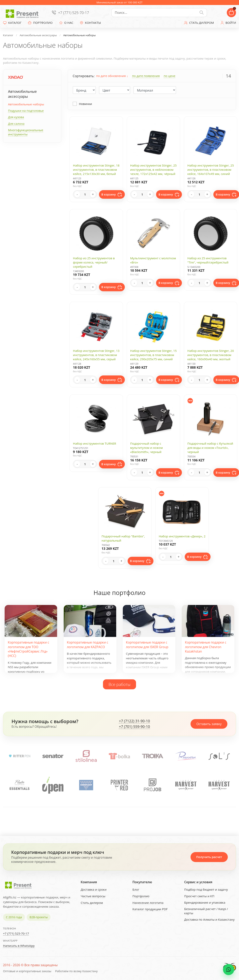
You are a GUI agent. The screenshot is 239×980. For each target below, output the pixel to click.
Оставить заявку (209, 724)
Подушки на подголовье (26, 111)
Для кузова (16, 117)
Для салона (16, 124)
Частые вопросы (93, 896)
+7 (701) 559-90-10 (134, 727)
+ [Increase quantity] (93, 194)
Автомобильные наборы (26, 104)
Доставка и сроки (94, 889)
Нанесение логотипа (148, 903)
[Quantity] (85, 194)
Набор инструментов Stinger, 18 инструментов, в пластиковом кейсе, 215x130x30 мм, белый (96, 170)
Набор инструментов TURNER (94, 443)
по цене (169, 76)
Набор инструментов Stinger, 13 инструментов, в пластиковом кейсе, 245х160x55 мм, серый (96, 355)
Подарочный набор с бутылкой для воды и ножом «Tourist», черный (210, 448)
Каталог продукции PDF (150, 909)
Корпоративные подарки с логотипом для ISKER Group (147, 645)
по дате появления (146, 76)
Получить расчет (209, 857)
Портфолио (141, 896)
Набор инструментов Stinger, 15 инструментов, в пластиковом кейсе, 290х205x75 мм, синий (153, 355)
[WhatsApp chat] (229, 970)
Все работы (120, 684)
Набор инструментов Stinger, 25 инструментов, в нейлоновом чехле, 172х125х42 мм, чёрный (153, 170)
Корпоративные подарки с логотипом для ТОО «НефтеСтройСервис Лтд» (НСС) (28, 649)
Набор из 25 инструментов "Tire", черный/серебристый (208, 260)
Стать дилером (92, 903)
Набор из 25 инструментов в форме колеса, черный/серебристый (94, 262)
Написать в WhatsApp (19, 946)
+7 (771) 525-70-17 (74, 13)
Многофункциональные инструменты (26, 132)
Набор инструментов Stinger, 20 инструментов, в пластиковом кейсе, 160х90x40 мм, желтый (211, 355)
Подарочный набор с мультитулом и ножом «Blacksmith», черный (147, 448)
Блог (136, 889)
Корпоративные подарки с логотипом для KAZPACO (88, 645)
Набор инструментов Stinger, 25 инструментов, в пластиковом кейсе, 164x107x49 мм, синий (211, 170)
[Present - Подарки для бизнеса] (23, 13)
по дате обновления (112, 76)
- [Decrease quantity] (77, 194)
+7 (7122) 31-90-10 (134, 721)
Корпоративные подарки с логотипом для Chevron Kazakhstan (206, 647)
